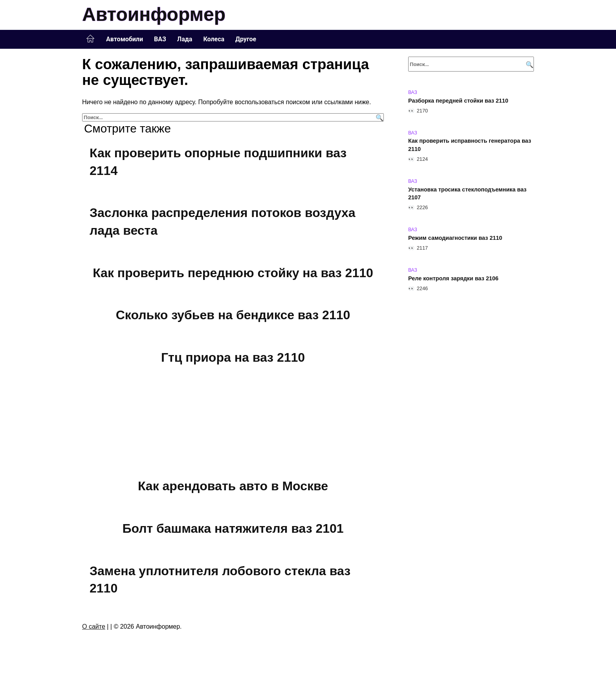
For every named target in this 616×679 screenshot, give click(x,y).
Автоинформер (154, 14)
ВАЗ (160, 39)
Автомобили (125, 39)
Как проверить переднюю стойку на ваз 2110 (233, 273)
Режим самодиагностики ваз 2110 (455, 238)
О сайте (94, 627)
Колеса (214, 39)
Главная (90, 39)
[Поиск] (379, 117)
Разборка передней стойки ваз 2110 (458, 101)
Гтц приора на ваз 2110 (233, 357)
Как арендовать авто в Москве (233, 486)
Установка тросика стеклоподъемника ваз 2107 (467, 193)
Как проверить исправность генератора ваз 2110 (470, 145)
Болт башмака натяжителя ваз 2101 (233, 528)
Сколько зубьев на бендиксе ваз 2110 (233, 315)
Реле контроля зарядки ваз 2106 (453, 278)
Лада (185, 39)
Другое (246, 39)
